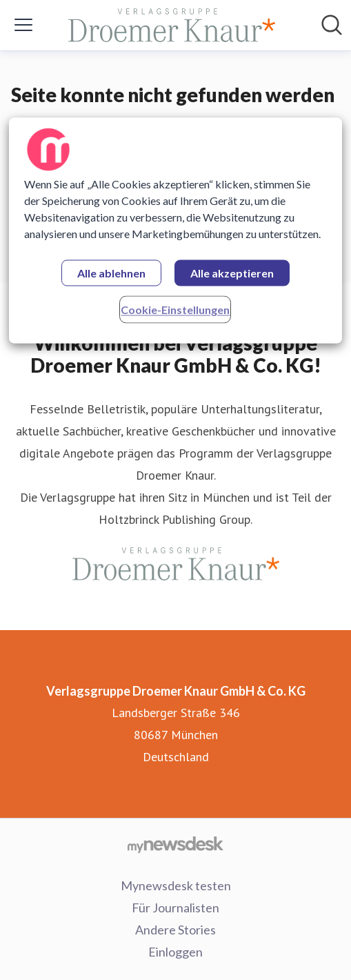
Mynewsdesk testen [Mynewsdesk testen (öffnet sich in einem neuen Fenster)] (176, 885)
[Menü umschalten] (23, 25)
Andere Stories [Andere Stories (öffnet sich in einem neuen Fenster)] (175, 930)
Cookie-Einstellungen (175, 310)
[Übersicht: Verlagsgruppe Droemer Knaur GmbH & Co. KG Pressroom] (172, 25)
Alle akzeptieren (232, 273)
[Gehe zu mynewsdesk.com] (175, 844)
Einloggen (175, 952)
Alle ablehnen (111, 273)
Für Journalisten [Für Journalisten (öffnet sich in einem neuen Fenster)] (175, 908)
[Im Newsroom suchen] (332, 25)
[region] (176, 230)
